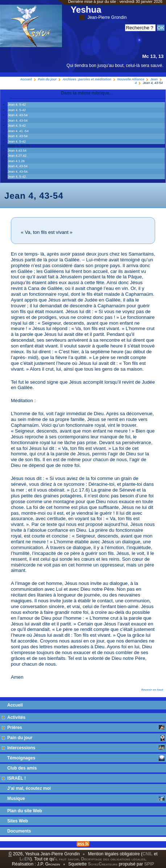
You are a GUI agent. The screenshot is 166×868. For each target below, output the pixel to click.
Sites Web (18, 821)
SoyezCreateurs (103, 864)
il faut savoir (67, 859)
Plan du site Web (25, 811)
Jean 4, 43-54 (18, 166)
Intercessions (86, 748)
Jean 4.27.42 (17, 156)
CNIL (148, 854)
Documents (19, 831)
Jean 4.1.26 (16, 161)
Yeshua (99, 12)
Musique (86, 799)
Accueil (26, 79)
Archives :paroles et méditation (87, 79)
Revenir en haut (152, 690)
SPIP (149, 864)
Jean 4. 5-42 (17, 105)
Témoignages (86, 758)
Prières (86, 728)
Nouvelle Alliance (131, 79)
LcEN (25, 859)
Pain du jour (47, 79)
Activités (16, 717)
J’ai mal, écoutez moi (29, 788)
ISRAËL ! (16, 778)
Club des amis (22, 768)
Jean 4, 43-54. (18, 172)
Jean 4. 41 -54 (18, 131)
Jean (154, 79)
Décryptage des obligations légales (113, 859)
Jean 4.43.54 (17, 151)
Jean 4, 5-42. (17, 177)
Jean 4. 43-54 (18, 115)
